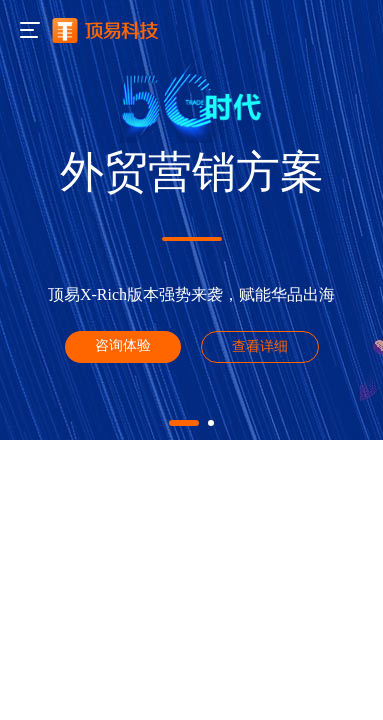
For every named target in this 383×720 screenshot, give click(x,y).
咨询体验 (123, 345)
